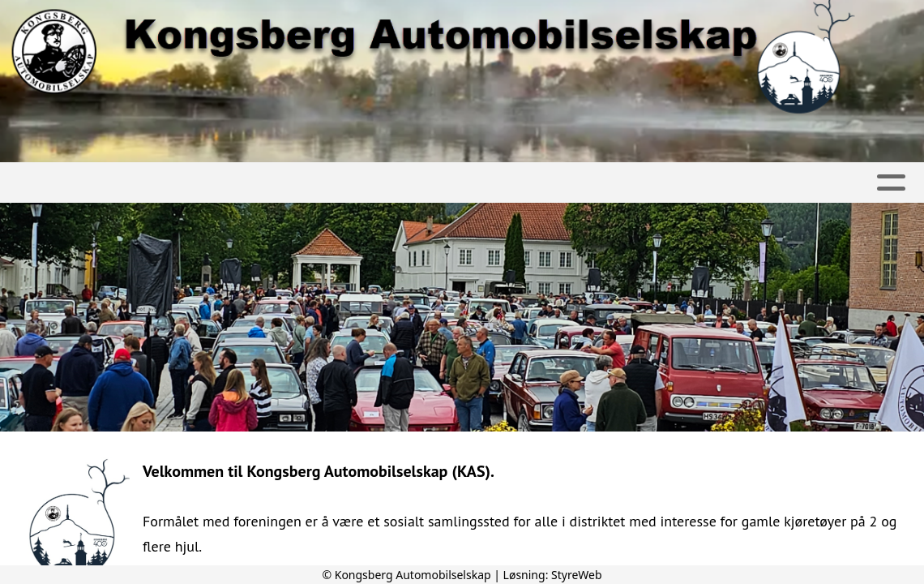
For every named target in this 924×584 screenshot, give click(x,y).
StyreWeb (577, 575)
